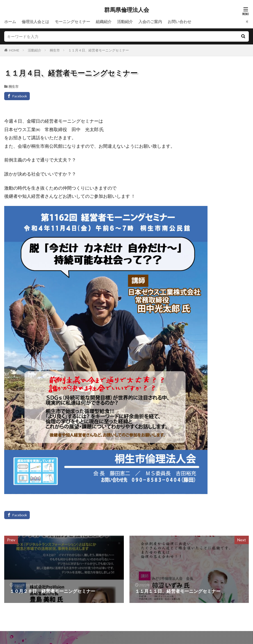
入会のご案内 (150, 22)
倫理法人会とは (35, 22)
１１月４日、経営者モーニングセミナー (99, 50)
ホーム (10, 22)
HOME (14, 50)
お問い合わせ (179, 22)
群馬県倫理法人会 (127, 10)
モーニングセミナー (72, 22)
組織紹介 (104, 22)
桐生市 (55, 50)
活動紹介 (125, 22)
